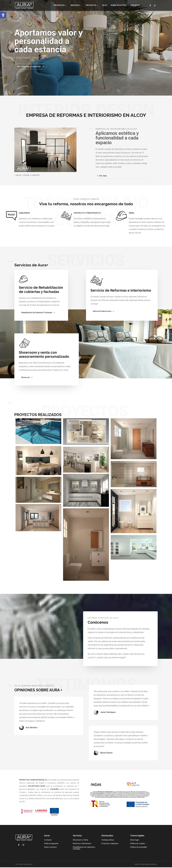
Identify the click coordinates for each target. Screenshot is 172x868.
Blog (105, 5)
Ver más (103, 176)
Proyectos (92, 5)
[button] (3, 15)
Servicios (76, 5)
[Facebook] (150, 5)
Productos (60, 5)
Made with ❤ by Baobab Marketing (146, 865)
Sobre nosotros (119, 5)
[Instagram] (155, 5)
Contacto (135, 5)
